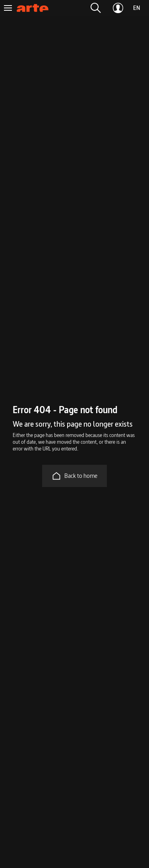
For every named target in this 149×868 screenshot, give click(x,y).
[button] (96, 8)
